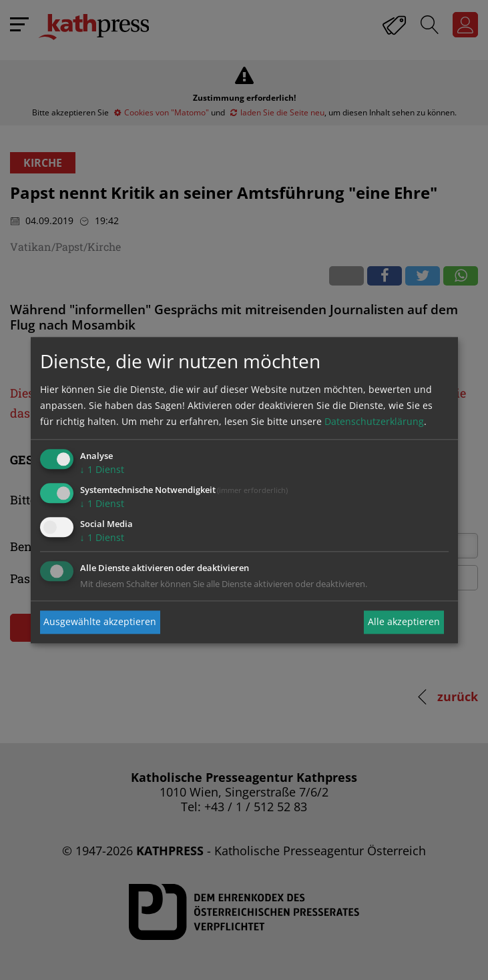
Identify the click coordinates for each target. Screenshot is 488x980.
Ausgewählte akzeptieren (100, 622)
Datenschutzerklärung (374, 422)
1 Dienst (102, 470)
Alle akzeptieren (404, 622)
